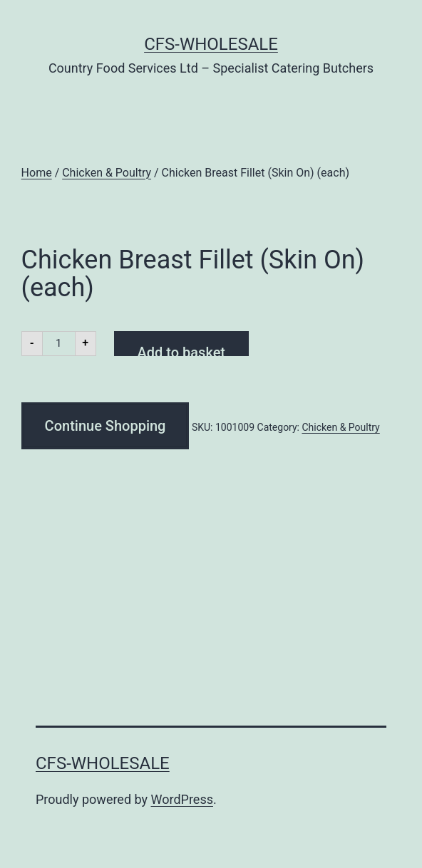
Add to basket (181, 350)
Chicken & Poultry (107, 173)
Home (37, 173)
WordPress (182, 799)
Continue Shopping (105, 426)
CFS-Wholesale (211, 44)
